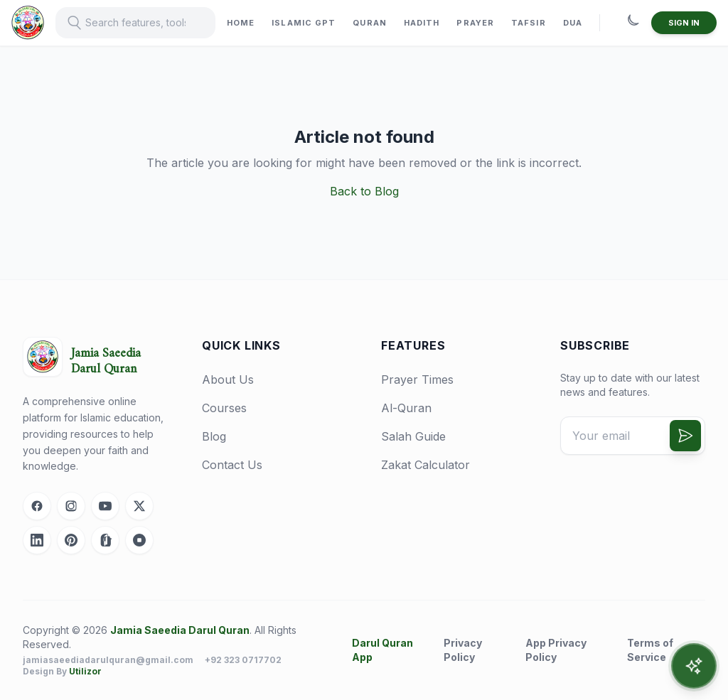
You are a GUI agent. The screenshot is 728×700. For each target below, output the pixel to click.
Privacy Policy (463, 650)
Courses (224, 408)
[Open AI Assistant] (694, 666)
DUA (573, 23)
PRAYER (475, 23)
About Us (228, 379)
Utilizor (85, 671)
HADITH (422, 23)
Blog (214, 436)
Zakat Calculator (425, 465)
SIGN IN (684, 23)
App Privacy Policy (556, 650)
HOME (241, 23)
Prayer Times (417, 379)
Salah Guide (413, 436)
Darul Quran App (382, 650)
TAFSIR (529, 23)
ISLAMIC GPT (304, 23)
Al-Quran (406, 408)
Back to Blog (364, 191)
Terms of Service (650, 650)
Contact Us (232, 465)
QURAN (370, 23)
